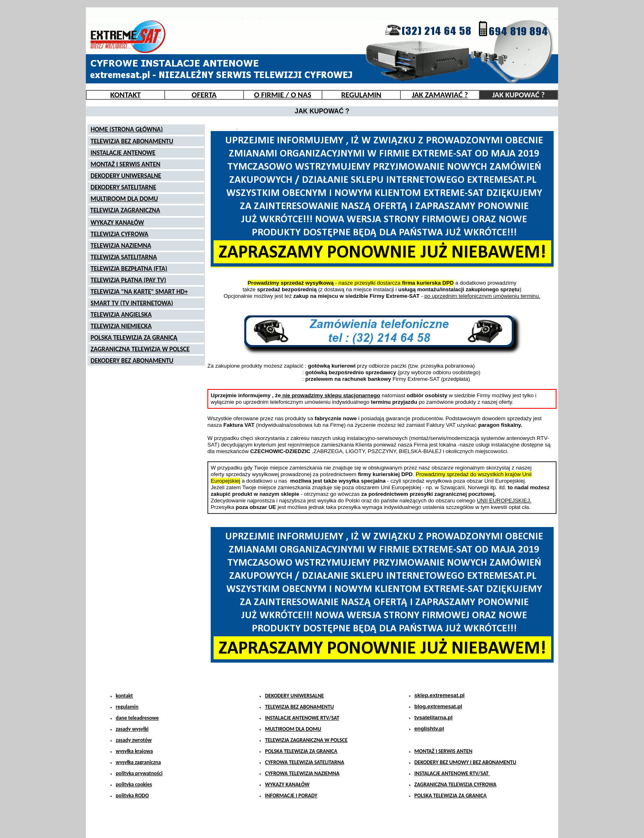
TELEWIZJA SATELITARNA (124, 257)
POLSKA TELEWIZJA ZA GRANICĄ (134, 337)
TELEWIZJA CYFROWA (120, 234)
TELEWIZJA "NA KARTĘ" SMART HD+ (139, 291)
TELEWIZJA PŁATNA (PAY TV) (129, 280)
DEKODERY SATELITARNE (124, 187)
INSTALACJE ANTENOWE (123, 153)
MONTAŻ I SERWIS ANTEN (126, 164)
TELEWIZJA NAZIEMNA (121, 245)
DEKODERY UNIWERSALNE (126, 176)
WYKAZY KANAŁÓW (117, 222)
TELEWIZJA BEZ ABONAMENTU (132, 141)
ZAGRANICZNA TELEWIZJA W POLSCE (140, 349)
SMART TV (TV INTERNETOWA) (132, 303)
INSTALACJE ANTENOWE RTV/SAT (302, 718)
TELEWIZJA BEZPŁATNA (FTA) (129, 268)
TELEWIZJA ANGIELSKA (121, 314)
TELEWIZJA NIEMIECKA (121, 326)
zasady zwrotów (134, 740)
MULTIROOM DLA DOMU (124, 199)
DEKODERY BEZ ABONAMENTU (132, 360)
